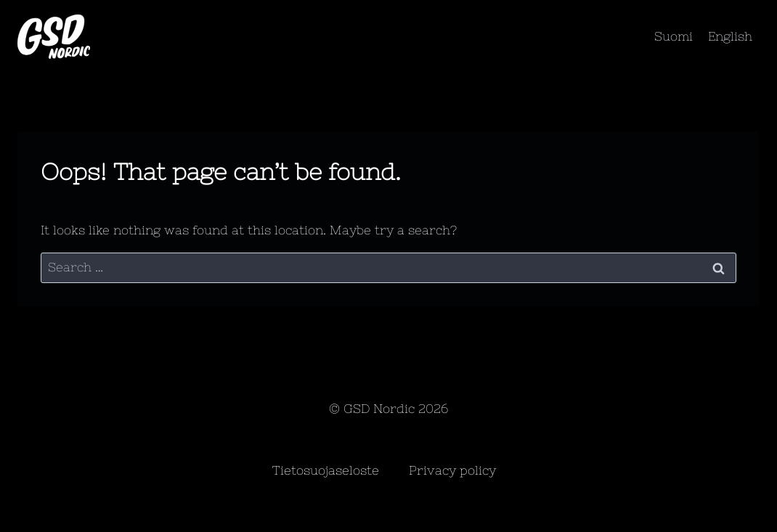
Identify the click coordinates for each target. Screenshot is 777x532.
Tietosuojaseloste (326, 470)
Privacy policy (452, 470)
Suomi (674, 36)
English (730, 36)
